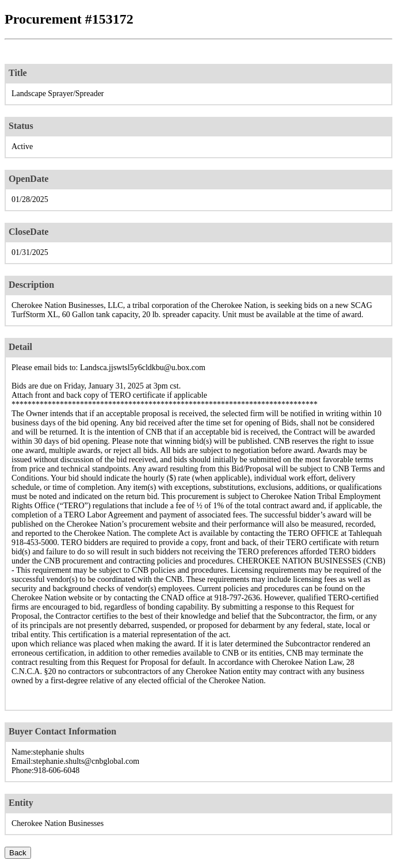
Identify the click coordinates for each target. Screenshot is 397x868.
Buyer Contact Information (62, 731)
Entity (21, 803)
